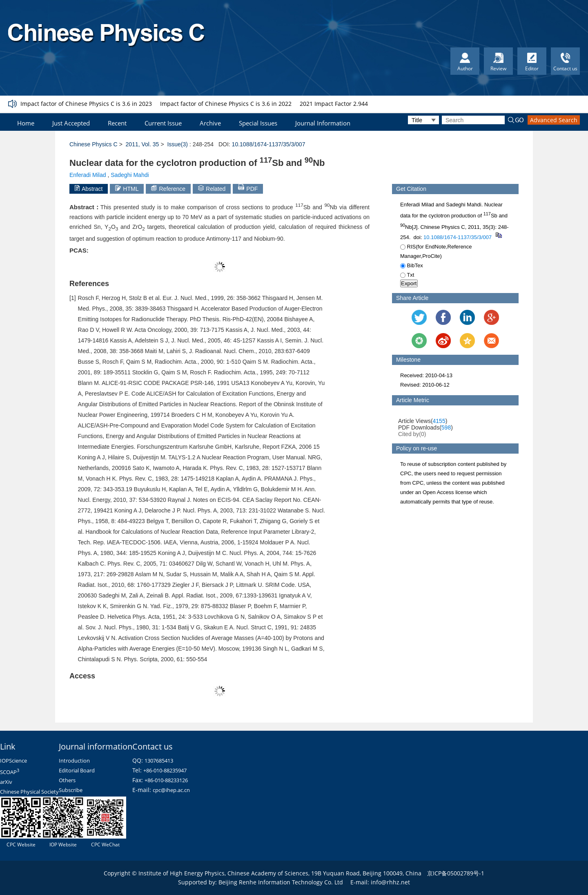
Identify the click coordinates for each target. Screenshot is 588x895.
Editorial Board (77, 770)
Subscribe (71, 790)
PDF (248, 188)
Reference (168, 189)
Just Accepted (71, 123)
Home (26, 123)
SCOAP (10, 772)
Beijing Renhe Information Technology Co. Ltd (281, 882)
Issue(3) (177, 144)
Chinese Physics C (94, 144)
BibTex (412, 265)
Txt (407, 275)
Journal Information (323, 123)
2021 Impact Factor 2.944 (334, 104)
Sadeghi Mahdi (130, 175)
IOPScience (13, 761)
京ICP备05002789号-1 (456, 873)
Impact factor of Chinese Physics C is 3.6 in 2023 (86, 104)
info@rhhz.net (390, 882)
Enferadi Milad (88, 175)
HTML (127, 189)
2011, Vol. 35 (143, 144)
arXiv (6, 782)
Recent (117, 123)
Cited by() (412, 434)
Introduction (74, 761)
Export (409, 283)
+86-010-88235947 (165, 770)
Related (212, 189)
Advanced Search (554, 120)
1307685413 (159, 761)
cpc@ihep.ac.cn (171, 790)
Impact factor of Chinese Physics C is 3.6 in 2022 (226, 104)
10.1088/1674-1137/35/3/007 (269, 144)
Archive (210, 123)
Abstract (89, 189)
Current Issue (163, 123)
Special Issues (258, 123)
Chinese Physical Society (29, 792)
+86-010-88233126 (166, 780)
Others (67, 780)
